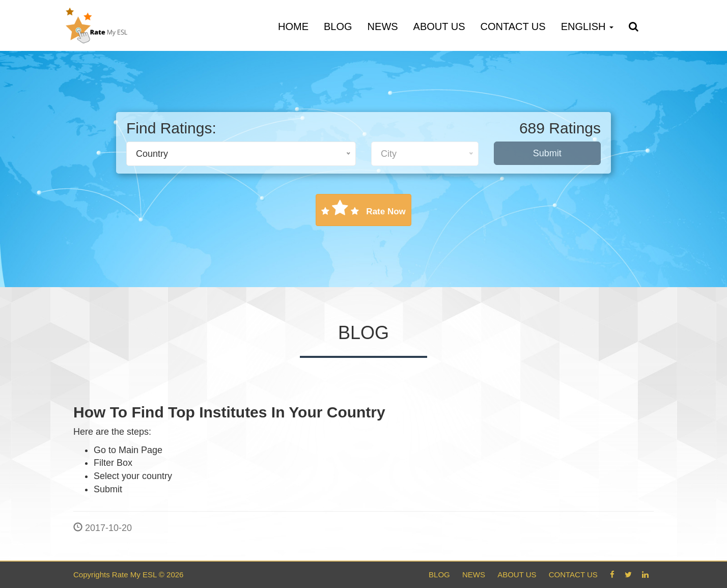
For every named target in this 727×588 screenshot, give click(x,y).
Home (293, 26)
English (587, 26)
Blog (338, 26)
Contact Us (513, 26)
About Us (439, 26)
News (383, 26)
